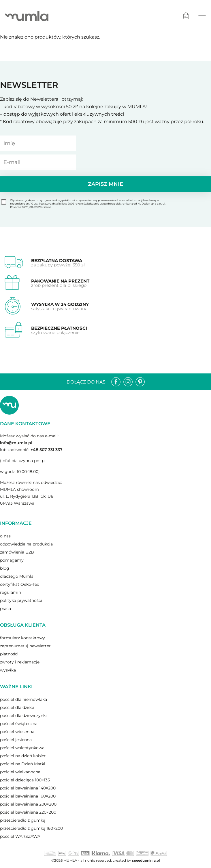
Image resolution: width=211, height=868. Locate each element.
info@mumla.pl (16, 443)
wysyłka (8, 670)
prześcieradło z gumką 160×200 (31, 828)
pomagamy (12, 560)
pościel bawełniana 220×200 (28, 812)
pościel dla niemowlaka (23, 699)
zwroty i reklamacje (20, 662)
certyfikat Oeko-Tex (19, 584)
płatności (9, 654)
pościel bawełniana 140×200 (28, 788)
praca (5, 608)
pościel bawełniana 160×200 (28, 796)
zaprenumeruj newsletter (25, 646)
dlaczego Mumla (17, 576)
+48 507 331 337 (47, 450)
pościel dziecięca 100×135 (25, 780)
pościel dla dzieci (17, 707)
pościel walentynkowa (22, 748)
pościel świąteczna (19, 724)
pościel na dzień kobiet (23, 756)
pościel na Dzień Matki (23, 764)
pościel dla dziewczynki (23, 716)
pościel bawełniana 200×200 (28, 804)
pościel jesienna (16, 740)
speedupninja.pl (146, 860)
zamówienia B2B (17, 552)
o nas (5, 536)
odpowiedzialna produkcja (26, 544)
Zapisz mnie (105, 184)
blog (5, 568)
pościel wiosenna (17, 732)
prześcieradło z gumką (23, 820)
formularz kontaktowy (22, 638)
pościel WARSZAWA (20, 836)
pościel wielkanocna (20, 772)
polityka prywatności (21, 600)
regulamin (11, 592)
